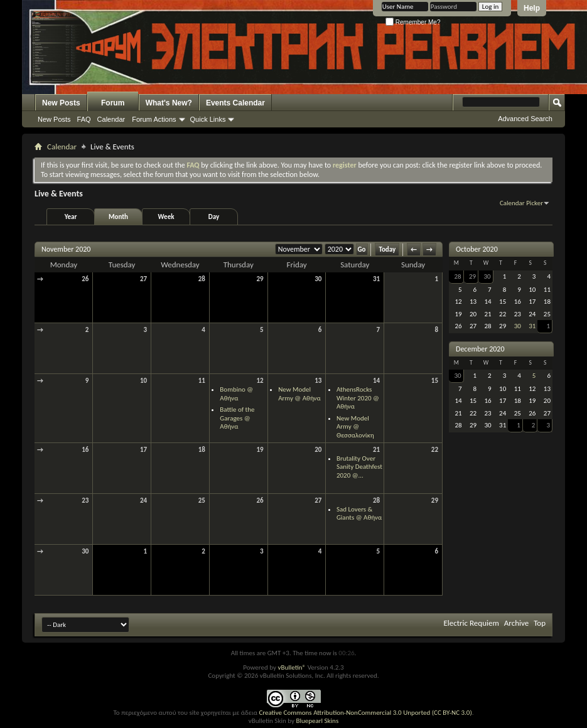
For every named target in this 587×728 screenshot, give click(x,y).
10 (143, 381)
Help (532, 8)
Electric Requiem (471, 623)
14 (376, 381)
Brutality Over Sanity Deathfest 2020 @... (359, 467)
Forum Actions (154, 119)
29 (260, 279)
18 (202, 450)
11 (202, 381)
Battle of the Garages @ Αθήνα (237, 418)
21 (376, 450)
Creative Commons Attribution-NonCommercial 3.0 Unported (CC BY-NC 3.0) (365, 713)
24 (143, 500)
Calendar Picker (521, 203)
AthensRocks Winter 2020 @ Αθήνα (358, 398)
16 (85, 450)
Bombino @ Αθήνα (236, 394)
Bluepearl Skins (317, 721)
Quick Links (208, 119)
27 (143, 279)
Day (214, 217)
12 (260, 381)
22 (435, 450)
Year (71, 217)
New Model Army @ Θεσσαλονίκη (355, 427)
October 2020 (477, 249)
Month (118, 217)
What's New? (169, 103)
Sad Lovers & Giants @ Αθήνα (359, 514)
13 (318, 381)
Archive (516, 623)
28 (202, 279)
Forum (113, 103)
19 (260, 450)
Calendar (111, 119)
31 (376, 279)
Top (540, 623)
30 (318, 279)
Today (387, 249)
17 (143, 450)
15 (435, 381)
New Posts (61, 103)
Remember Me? (413, 22)
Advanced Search (525, 119)
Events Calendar (235, 103)
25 (202, 500)
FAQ (84, 119)
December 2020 (480, 349)
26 (85, 279)
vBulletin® (292, 667)
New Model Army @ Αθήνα (299, 394)
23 (85, 500)
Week (166, 217)
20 (318, 450)
